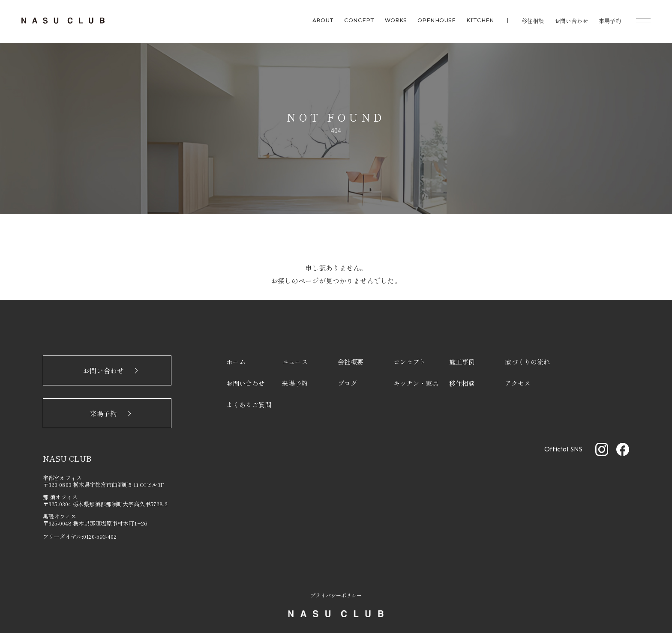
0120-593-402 (100, 536)
